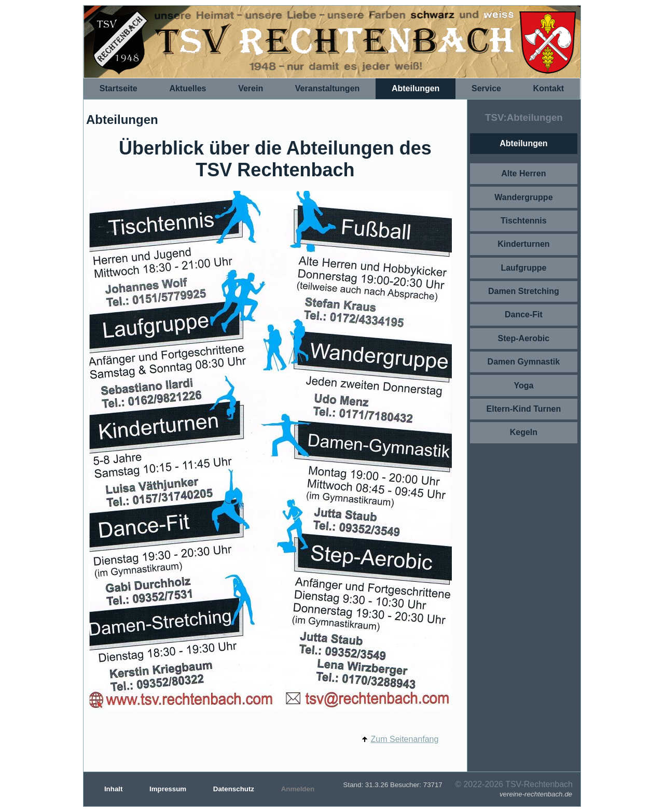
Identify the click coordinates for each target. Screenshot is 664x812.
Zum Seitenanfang (405, 739)
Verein (251, 88)
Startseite (119, 88)
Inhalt (114, 789)
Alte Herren (523, 173)
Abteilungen (416, 88)
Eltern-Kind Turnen (524, 409)
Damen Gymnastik (524, 362)
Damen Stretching (524, 291)
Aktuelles (188, 88)
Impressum (169, 789)
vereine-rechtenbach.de (536, 794)
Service (486, 88)
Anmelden (298, 789)
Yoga (523, 386)
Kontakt (549, 88)
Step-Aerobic (524, 338)
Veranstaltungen (327, 88)
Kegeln (524, 432)
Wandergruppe (523, 197)
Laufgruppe (523, 268)
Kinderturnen (523, 244)
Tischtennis (524, 221)
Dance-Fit (524, 314)
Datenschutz (235, 789)
